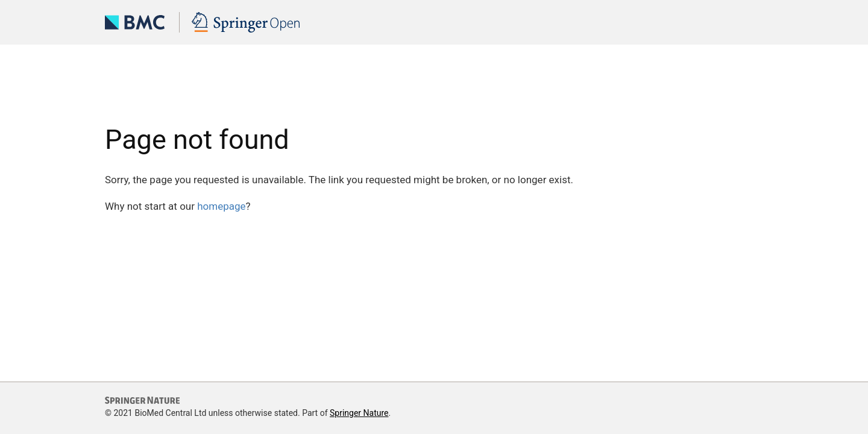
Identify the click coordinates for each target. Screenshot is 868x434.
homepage (221, 206)
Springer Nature (359, 413)
